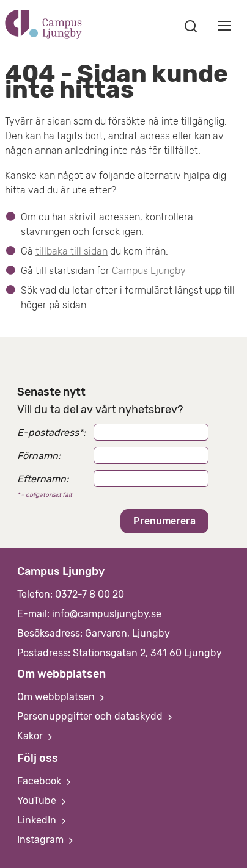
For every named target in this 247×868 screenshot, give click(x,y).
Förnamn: (39, 456)
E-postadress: (51, 432)
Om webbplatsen (62, 697)
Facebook (45, 781)
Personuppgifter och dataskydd (96, 716)
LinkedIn (43, 820)
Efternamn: (43, 479)
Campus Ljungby (149, 271)
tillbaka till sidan (72, 251)
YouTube (43, 801)
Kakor (36, 736)
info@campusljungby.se (107, 614)
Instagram (46, 840)
